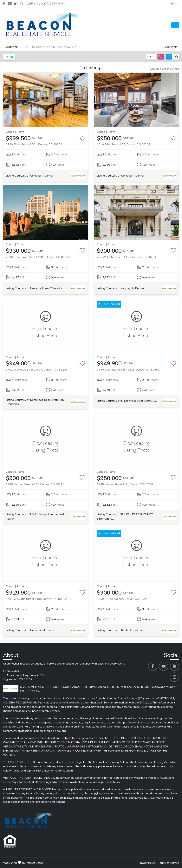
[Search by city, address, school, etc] (94, 47)
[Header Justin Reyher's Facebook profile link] (4, 3)
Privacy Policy (147, 863)
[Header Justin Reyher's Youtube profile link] (10, 3)
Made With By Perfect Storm (23, 863)
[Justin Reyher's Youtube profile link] (164, 666)
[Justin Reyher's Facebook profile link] (153, 666)
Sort (151, 56)
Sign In (175, 3)
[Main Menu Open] (175, 25)
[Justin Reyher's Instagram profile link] (174, 677)
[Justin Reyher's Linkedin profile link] (174, 666)
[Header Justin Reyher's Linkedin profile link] (16, 3)
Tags (9, 56)
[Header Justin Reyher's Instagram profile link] (21, 3)
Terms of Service (169, 863)
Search (11, 47)
